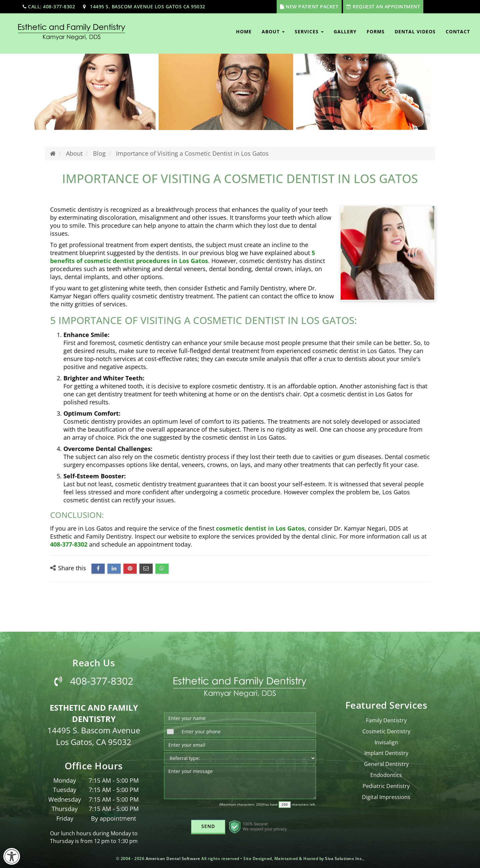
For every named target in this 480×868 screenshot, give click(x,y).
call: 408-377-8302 (51, 6)
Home (244, 31)
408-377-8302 (92, 521)
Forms (376, 31)
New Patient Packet (312, 6)
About (273, 31)
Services (309, 31)
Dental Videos (415, 31)
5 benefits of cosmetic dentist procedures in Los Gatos (190, 273)
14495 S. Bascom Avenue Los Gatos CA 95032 (148, 6)
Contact (458, 31)
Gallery (345, 31)
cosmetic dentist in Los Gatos (257, 507)
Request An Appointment (386, 6)
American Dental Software (174, 858)
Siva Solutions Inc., (344, 858)
